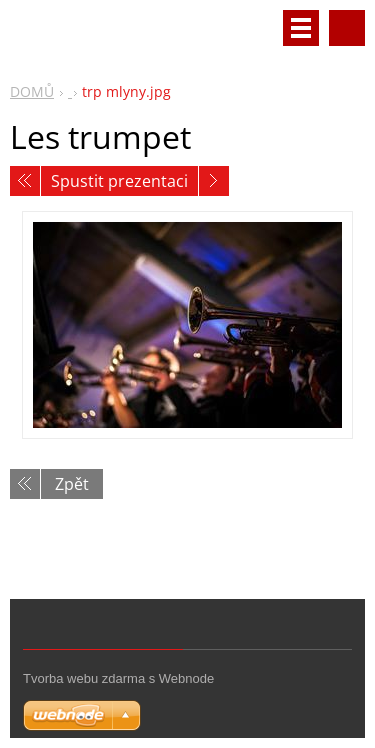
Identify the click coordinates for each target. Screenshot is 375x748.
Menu (301, 28)
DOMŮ (32, 91)
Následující (214, 181)
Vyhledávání (347, 28)
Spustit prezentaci (119, 181)
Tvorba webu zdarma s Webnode (118, 678)
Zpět (72, 484)
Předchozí (25, 181)
